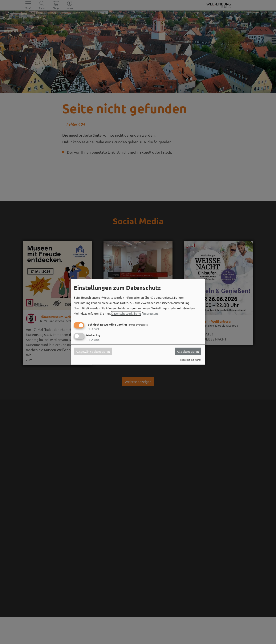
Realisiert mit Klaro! (190, 360)
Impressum (151, 313)
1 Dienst (93, 329)
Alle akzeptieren (188, 351)
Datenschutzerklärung (126, 313)
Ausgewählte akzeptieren (93, 351)
